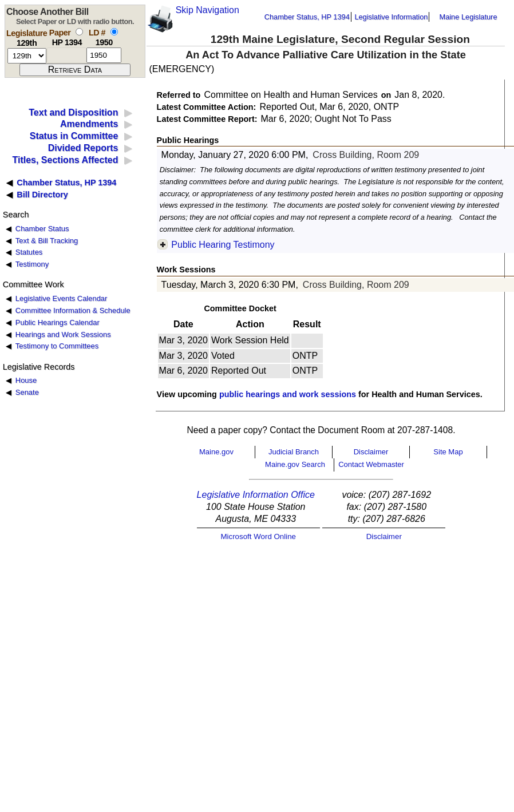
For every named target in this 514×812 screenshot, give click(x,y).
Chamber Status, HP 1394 (307, 17)
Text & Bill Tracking (47, 241)
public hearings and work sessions (288, 394)
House (26, 380)
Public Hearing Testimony (223, 245)
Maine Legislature (468, 17)
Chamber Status (42, 229)
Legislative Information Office (256, 495)
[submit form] (75, 70)
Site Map (448, 452)
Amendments (89, 124)
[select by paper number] (79, 32)
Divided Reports (83, 148)
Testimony (32, 264)
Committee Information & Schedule (73, 310)
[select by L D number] (114, 32)
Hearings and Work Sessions (63, 334)
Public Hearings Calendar (58, 322)
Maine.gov (216, 452)
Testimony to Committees (57, 346)
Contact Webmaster (371, 464)
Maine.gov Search (295, 464)
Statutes (29, 252)
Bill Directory (42, 195)
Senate (27, 392)
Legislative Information (391, 17)
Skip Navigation (207, 10)
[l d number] (104, 55)
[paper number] (67, 55)
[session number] (27, 56)
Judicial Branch (294, 452)
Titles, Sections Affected (65, 160)
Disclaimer (371, 452)
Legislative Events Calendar (62, 298)
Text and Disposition (73, 112)
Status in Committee (74, 136)
